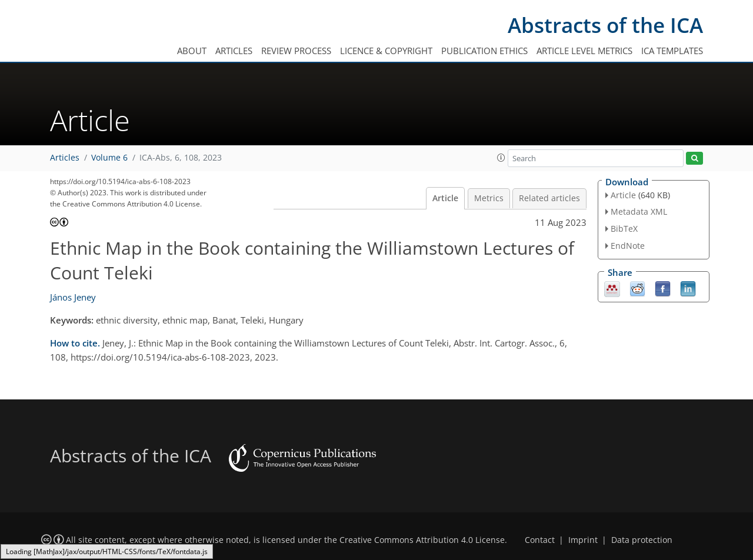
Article (445, 198)
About (192, 51)
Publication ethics (484, 51)
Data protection (642, 540)
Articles (234, 51)
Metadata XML (639, 211)
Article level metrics (584, 51)
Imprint (583, 540)
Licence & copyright (386, 51)
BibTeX (624, 229)
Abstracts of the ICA (605, 25)
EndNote (628, 246)
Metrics (489, 198)
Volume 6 (109, 158)
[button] (501, 158)
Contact (540, 540)
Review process (296, 51)
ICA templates (672, 51)
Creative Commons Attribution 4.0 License (422, 540)
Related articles (549, 198)
